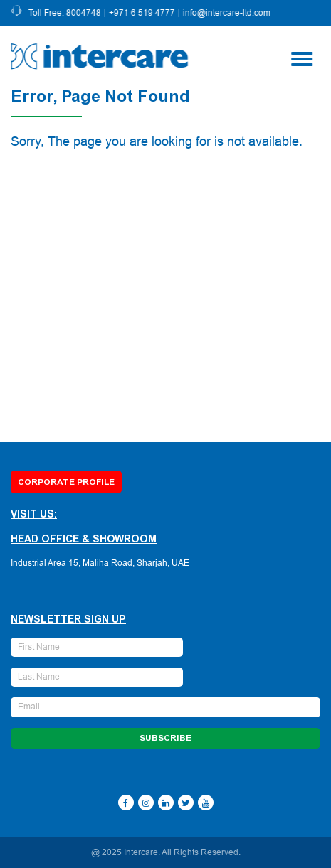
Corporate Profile (66, 482)
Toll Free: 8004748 (66, 13)
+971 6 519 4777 (143, 13)
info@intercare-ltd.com (228, 13)
